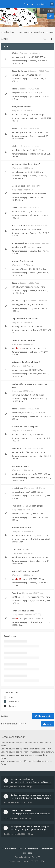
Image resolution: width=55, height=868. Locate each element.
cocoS (18, 492)
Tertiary (12, 706)
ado (17, 212)
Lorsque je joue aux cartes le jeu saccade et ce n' (31, 814)
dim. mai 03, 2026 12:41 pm (22, 787)
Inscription (42, 4)
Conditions (28, 853)
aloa (17, 229)
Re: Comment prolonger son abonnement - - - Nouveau (31, 795)
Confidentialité (47, 849)
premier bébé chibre (21, 528)
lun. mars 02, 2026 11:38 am (22, 834)
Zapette (33, 583)
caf (16, 75)
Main (11, 697)
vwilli (17, 370)
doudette (34, 374)
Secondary (14, 702)
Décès (14, 89)
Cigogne (33, 136)
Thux (32, 233)
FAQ (21, 849)
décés (14, 128)
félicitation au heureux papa (25, 427)
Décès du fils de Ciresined (24, 340)
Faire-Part (8, 16)
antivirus (19, 114)
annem (32, 291)
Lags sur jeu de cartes (21, 811)
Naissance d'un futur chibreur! (26, 362)
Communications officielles (30, 32)
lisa (31, 517)
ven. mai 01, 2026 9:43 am (21, 818)
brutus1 (7, 802)
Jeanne (18, 20)
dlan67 (18, 348)
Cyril (17, 619)
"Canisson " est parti (21, 549)
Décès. (15, 53)
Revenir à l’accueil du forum (13, 724)
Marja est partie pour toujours (26, 186)
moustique (20, 535)
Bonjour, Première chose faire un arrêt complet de (31, 782)
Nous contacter (32, 849)
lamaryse (19, 57)
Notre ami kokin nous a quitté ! (26, 571)
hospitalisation (18, 225)
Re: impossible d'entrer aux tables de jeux (30, 826)
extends (33, 176)
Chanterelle (20, 474)
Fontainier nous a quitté (23, 611)
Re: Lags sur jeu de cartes (22, 779)
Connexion (29, 4)
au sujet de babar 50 (21, 107)
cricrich (33, 399)
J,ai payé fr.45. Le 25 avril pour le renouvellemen (31, 798)
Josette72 (19, 269)
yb (31, 330)
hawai (18, 395)
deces (14, 409)
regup (32, 601)
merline (18, 194)
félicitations (17, 488)
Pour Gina (16, 593)
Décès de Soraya (19, 71)
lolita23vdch (35, 539)
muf (31, 352)
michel (6, 818)
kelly (17, 172)
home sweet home (20, 243)
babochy (33, 61)
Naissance (16, 448)
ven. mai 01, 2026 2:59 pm (22, 802)
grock (18, 93)
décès (14, 283)
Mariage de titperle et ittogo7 (26, 164)
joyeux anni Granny (21, 466)
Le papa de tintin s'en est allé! (25, 319)
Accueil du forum (8, 32)
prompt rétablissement (22, 261)
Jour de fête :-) (18, 301)
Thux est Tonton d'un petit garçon (27, 506)
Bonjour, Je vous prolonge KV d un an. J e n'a (30, 829)
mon (17, 434)
